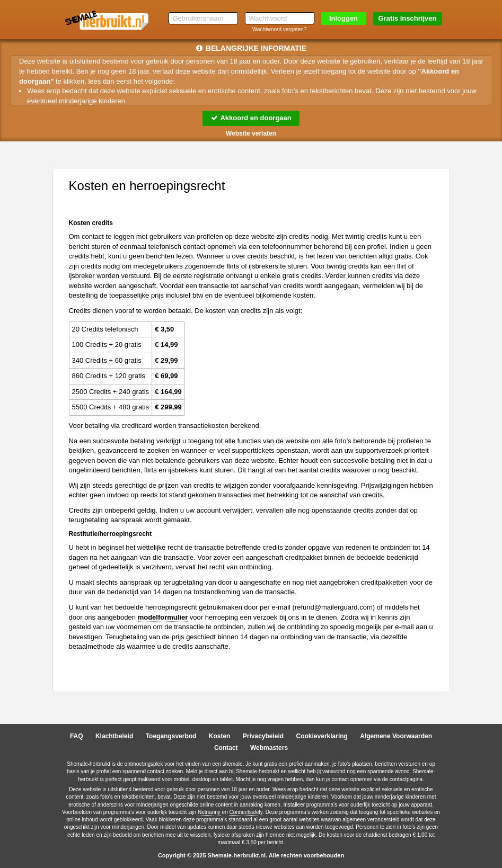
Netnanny (209, 812)
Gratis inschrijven (408, 18)
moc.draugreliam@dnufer (334, 607)
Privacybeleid (263, 736)
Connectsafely (246, 812)
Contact (226, 748)
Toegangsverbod (171, 736)
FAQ (77, 736)
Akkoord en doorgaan (251, 118)
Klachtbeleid (114, 736)
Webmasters (269, 748)
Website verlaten (251, 133)
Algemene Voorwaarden (396, 736)
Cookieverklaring (322, 736)
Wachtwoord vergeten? (279, 29)
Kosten (220, 736)
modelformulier (163, 617)
